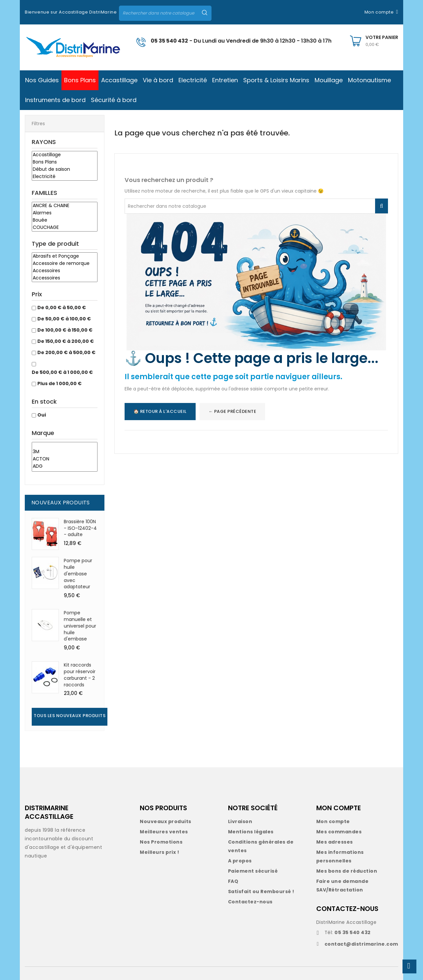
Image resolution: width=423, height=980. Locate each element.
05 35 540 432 (169, 41)
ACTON (65, 459)
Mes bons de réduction (347, 871)
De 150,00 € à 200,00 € (66, 341)
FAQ (233, 881)
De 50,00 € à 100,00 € (64, 319)
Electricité (65, 177)
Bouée (65, 220)
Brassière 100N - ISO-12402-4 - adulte (80, 528)
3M (65, 452)
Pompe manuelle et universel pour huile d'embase (80, 626)
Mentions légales (251, 832)
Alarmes (65, 213)
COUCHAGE (65, 228)
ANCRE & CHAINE (65, 206)
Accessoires (65, 271)
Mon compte (333, 821)
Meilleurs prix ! (159, 852)
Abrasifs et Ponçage (65, 256)
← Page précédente (232, 411)
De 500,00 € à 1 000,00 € (62, 372)
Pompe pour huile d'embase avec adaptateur (78, 574)
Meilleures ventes (164, 832)
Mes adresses (335, 842)
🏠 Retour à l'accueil (160, 411)
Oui (42, 415)
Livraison (240, 821)
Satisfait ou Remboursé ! (261, 891)
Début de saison (65, 169)
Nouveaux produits (166, 821)
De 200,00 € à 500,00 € (66, 352)
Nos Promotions (161, 842)
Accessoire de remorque (65, 264)
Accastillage (65, 155)
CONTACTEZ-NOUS (347, 909)
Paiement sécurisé (253, 871)
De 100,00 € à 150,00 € (65, 330)
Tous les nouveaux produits (70, 716)
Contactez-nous (250, 902)
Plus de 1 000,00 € (59, 383)
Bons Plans (65, 162)
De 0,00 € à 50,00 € (62, 308)
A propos (240, 861)
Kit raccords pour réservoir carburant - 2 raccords (80, 675)
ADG (65, 466)
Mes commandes (339, 832)
